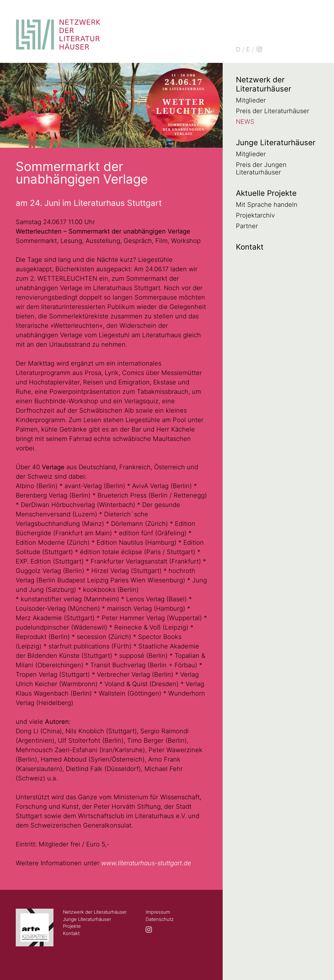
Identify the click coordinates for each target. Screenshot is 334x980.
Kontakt (250, 247)
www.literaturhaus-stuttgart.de (146, 863)
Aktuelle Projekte (266, 193)
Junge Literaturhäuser (276, 143)
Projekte (72, 926)
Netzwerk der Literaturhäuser (264, 84)
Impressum (158, 912)
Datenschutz (160, 919)
